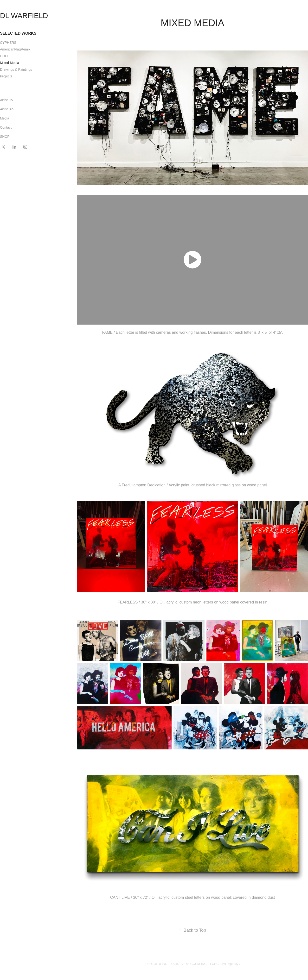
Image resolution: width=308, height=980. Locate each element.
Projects (6, 76)
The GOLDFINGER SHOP (163, 964)
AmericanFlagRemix (15, 49)
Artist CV (7, 100)
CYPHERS (8, 43)
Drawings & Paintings (16, 69)
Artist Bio (7, 109)
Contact (6, 127)
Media (5, 118)
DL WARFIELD (24, 16)
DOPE (5, 56)
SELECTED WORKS (18, 33)
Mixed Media (10, 63)
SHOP (5, 137)
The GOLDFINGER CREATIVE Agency (211, 964)
